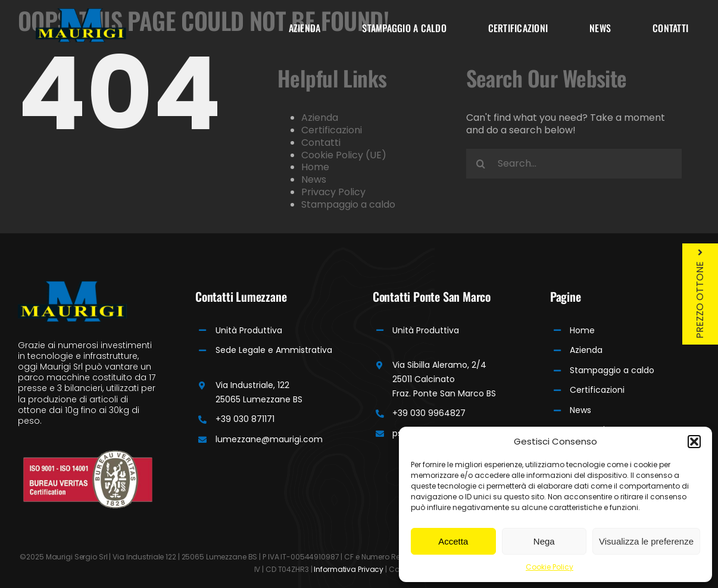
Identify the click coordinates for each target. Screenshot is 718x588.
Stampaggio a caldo (348, 204)
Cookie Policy (550, 567)
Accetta (453, 541)
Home (315, 167)
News (314, 179)
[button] (694, 442)
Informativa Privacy (349, 569)
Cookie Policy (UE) (344, 155)
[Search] (481, 164)
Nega (544, 541)
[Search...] (574, 164)
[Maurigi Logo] (81, 13)
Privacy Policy (333, 192)
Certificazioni (332, 130)
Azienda (320, 118)
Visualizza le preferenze (646, 541)
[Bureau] (88, 454)
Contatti (321, 143)
